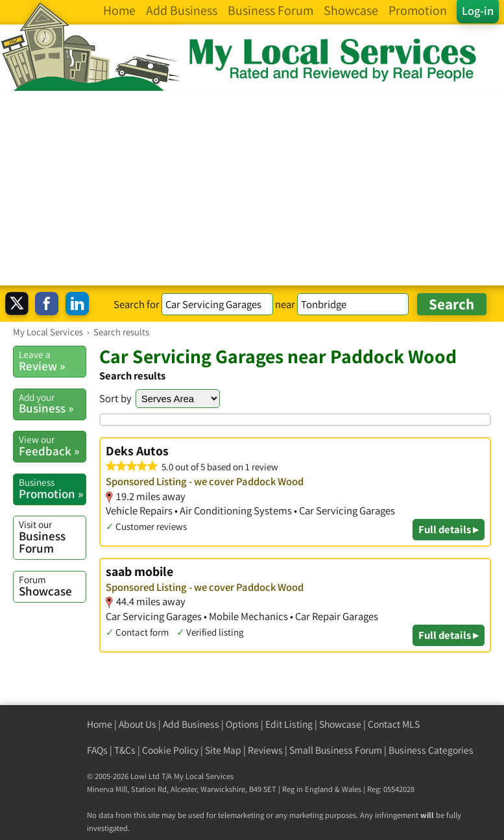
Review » (52, 361)
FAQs (97, 750)
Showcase (52, 586)
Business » (52, 403)
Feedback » (52, 446)
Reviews (265, 750)
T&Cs (125, 750)
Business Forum (52, 537)
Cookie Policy (170, 750)
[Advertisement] (252, 188)
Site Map (223, 750)
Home (100, 724)
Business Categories (431, 750)
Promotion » (52, 488)
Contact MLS (394, 724)
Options (242, 724)
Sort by (115, 398)
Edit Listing (289, 724)
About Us (138, 724)
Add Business (191, 724)
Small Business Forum (336, 750)
